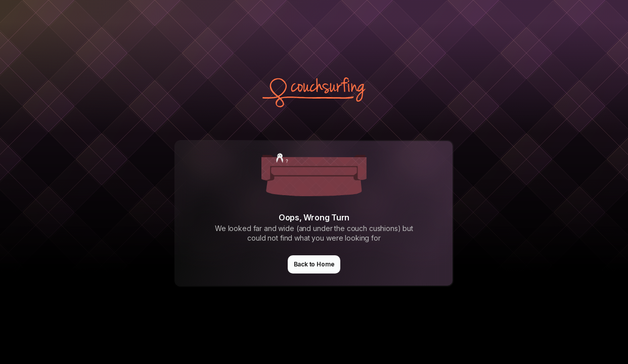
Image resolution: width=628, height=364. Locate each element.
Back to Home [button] (314, 264)
